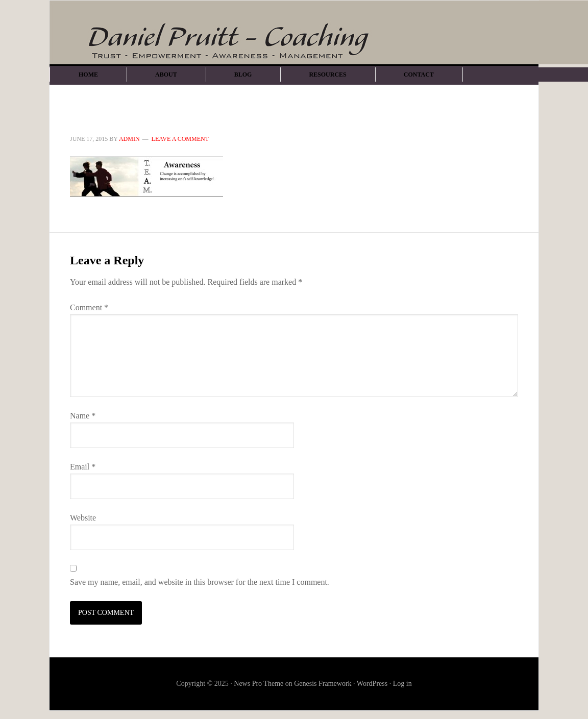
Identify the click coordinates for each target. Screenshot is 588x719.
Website (83, 518)
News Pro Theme (259, 684)
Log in (402, 684)
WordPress (372, 684)
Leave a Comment (180, 139)
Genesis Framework (323, 684)
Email (83, 467)
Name (83, 416)
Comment (89, 307)
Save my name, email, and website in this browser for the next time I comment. (200, 582)
